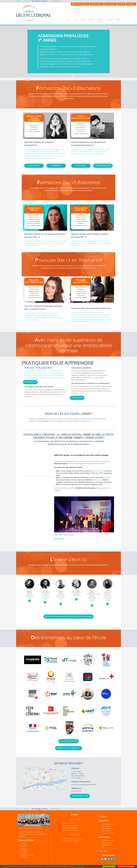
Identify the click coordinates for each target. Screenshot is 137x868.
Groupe (18, 1)
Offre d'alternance (107, 829)
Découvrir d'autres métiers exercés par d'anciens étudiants (69, 617)
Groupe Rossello (92, 597)
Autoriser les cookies (109, 866)
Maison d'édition (56, 1)
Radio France (98, 480)
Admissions (101, 20)
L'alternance (24, 857)
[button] (111, 518)
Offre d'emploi (106, 831)
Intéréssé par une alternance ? (68, 748)
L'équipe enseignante (27, 855)
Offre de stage (106, 826)
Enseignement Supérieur (40, 1)
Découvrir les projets (68, 741)
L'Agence (24, 848)
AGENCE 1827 (76, 596)
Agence (26, 1)
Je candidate (56, 166)
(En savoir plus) (79, 867)
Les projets (24, 851)
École (69, 20)
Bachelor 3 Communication (71, 826)
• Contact (103, 851)
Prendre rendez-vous (80, 796)
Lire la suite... (29, 396)
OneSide (108, 600)
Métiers (83, 20)
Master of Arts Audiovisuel (71, 830)
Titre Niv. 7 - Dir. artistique (70, 841)
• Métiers (103, 817)
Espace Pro (91, 20)
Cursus (76, 20)
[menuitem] (18, 1)
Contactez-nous (85, 421)
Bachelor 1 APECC (68, 824)
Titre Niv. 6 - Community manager (73, 839)
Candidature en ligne (108, 840)
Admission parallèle (103, 166)
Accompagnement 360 (109, 824)
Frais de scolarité (107, 843)
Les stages (24, 853)
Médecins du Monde (97, 471)
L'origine (23, 844)
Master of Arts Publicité (70, 828)
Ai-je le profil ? (34, 166)
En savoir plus (30, 382)
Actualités (110, 20)
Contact (118, 20)
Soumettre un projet (108, 833)
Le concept (24, 846)
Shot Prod (29, 597)
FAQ (103, 847)
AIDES (106, 478)
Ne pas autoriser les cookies (126, 866)
